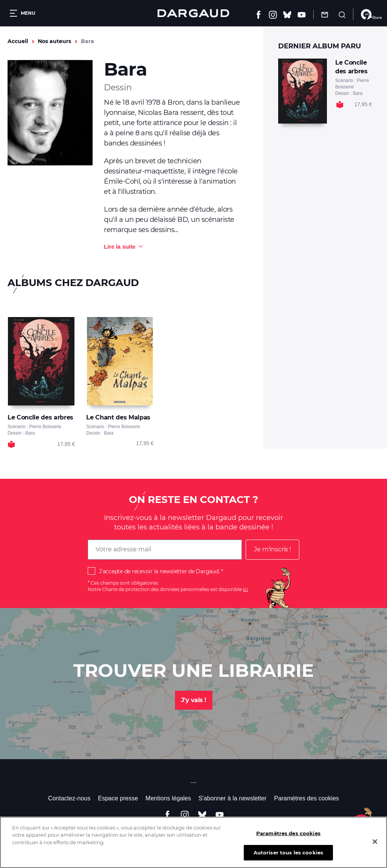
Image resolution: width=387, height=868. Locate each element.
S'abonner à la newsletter (232, 798)
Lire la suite (120, 247)
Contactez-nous (69, 798)
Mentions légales (168, 798)
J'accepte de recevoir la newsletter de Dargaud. (159, 571)
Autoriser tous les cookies (288, 858)
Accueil (18, 41)
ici (245, 589)
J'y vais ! (194, 700)
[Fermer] (375, 847)
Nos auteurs (54, 41)
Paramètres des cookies (307, 798)
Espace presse (118, 798)
